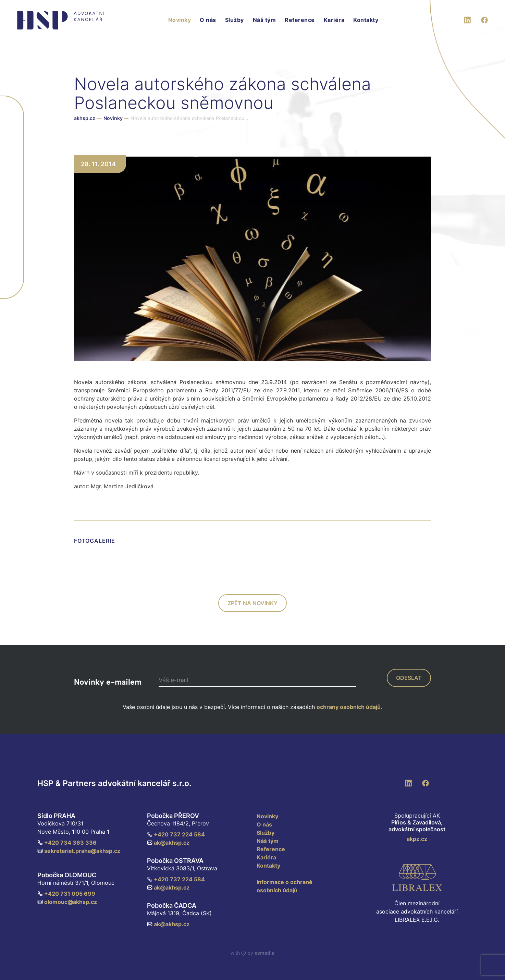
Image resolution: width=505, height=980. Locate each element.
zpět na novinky (252, 603)
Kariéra (334, 20)
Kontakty (366, 20)
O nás (208, 20)
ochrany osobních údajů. (349, 707)
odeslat (409, 678)
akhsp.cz (85, 118)
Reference (300, 20)
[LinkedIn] (467, 19)
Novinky (180, 20)
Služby (235, 20)
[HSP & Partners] (61, 20)
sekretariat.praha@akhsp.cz (79, 851)
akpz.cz (417, 839)
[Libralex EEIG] (417, 878)
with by (252, 953)
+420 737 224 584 (176, 834)
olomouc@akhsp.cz (67, 902)
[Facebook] (484, 19)
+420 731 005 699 (66, 894)
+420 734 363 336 (67, 843)
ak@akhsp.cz (168, 843)
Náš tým (264, 20)
